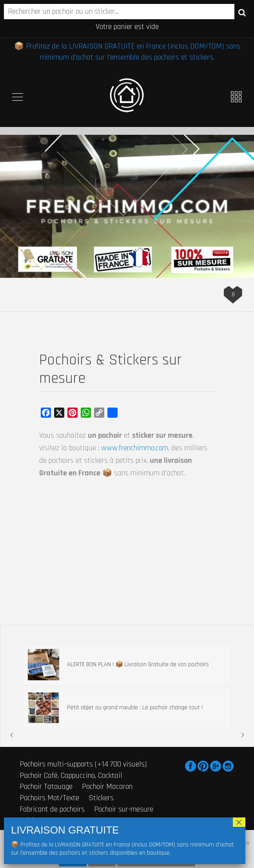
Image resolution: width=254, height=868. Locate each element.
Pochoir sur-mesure (124, 809)
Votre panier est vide (127, 27)
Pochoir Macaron (107, 786)
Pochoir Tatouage (46, 786)
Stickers (101, 798)
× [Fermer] (239, 822)
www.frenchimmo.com (135, 448)
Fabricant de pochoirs (52, 809)
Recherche (242, 12)
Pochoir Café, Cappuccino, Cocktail (71, 776)
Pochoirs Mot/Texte (49, 798)
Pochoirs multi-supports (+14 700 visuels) (83, 764)
